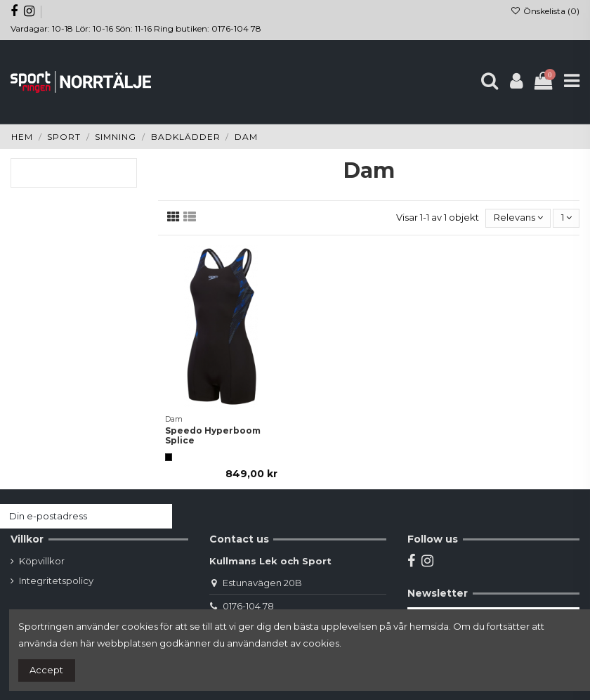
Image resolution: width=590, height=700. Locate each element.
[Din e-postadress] (72, 516)
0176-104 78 (248, 606)
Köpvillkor (42, 561)
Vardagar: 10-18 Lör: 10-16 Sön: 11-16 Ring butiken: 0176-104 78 (136, 28)
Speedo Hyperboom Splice (213, 435)
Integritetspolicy (56, 581)
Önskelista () (545, 11)
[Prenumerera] (158, 516)
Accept (46, 670)
